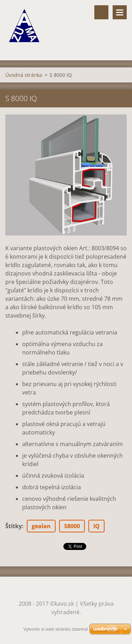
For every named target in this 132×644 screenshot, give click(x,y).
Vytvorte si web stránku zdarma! (56, 629)
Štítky (14, 526)
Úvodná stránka (24, 75)
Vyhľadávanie (101, 12)
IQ (96, 526)
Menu (120, 12)
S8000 (72, 526)
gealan (41, 526)
